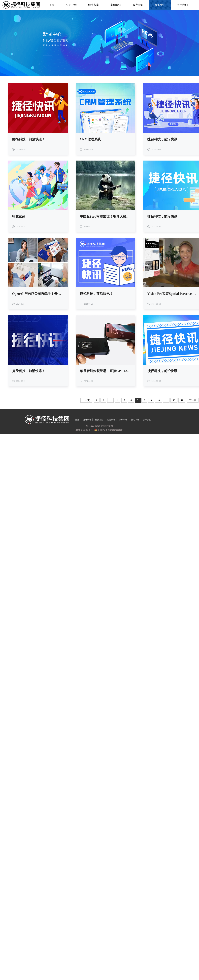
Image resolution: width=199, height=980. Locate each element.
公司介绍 (71, 5)
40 (174, 400)
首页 (52, 5)
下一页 (193, 400)
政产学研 (138, 5)
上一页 (86, 400)
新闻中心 (160, 5)
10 (159, 400)
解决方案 (93, 5)
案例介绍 (116, 5)
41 (182, 400)
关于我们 (182, 5)
